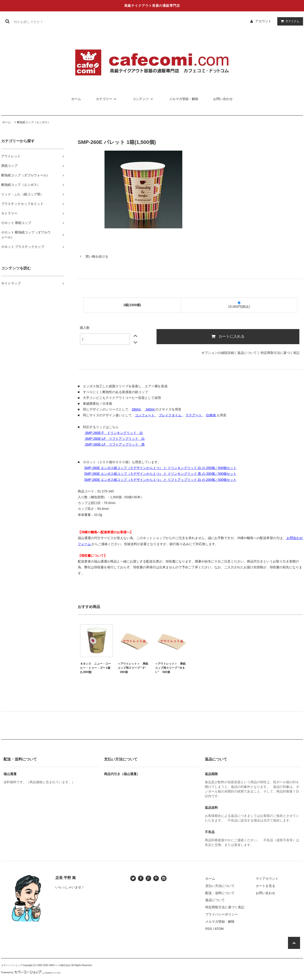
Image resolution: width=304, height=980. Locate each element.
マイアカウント (267, 879)
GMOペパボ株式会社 (60, 965)
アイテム (289, 21)
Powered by (31, 972)
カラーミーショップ (12, 965)
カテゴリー (107, 99)
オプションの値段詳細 (218, 353)
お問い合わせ (223, 99)
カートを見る (265, 886)
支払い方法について (220, 886)
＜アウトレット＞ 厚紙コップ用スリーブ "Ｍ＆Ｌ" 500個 (170, 668)
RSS (209, 929)
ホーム (76, 99)
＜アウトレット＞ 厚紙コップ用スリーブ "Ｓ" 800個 (133, 668)
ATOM (219, 929)
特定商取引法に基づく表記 (280, 353)
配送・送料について (220, 893)
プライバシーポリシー (222, 914)
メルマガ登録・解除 (184, 99)
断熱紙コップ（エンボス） (34, 122)
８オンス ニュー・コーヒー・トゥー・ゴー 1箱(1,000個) (95, 668)
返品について (247, 353)
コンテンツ (144, 99)
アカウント (263, 21)
